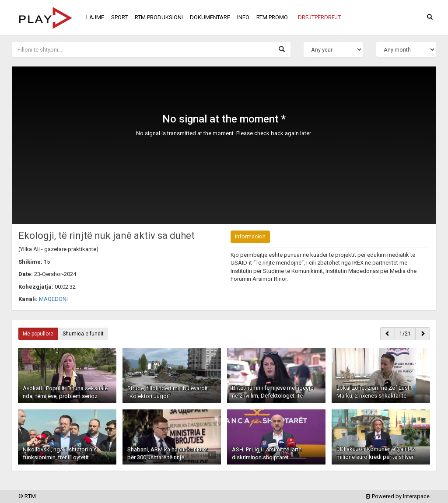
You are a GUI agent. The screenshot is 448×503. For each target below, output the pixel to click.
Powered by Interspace (398, 496)
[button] (319, 17)
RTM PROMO (272, 17)
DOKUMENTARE (210, 17)
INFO (243, 17)
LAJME (95, 17)
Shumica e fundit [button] (83, 334)
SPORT (119, 17)
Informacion (250, 236)
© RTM (27, 496)
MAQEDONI (53, 299)
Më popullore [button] (38, 334)
